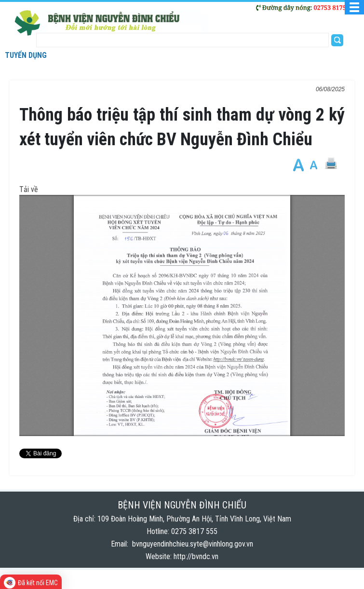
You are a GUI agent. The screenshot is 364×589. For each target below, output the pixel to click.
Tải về (29, 189)
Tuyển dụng (26, 55)
